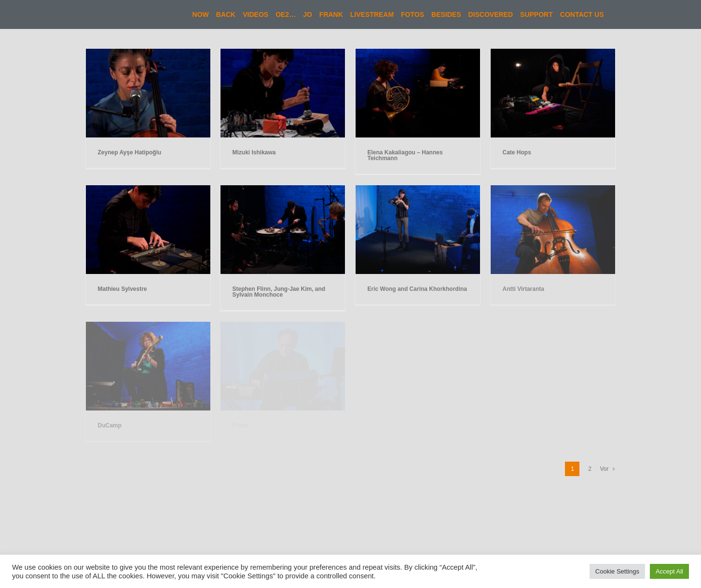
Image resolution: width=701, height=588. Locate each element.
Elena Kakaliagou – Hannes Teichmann (405, 155)
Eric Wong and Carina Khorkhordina (417, 289)
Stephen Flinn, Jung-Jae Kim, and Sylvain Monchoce (279, 292)
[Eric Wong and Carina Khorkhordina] (418, 190)
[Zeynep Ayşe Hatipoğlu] (148, 53)
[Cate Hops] (553, 53)
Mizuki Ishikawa (254, 152)
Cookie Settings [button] (617, 571)
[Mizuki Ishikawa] (283, 53)
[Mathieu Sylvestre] (148, 190)
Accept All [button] (669, 571)
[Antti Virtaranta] (553, 190)
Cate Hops (517, 152)
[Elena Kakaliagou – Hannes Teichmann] (418, 53)
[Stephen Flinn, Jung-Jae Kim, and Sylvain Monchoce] (283, 190)
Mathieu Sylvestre (123, 289)
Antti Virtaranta (523, 289)
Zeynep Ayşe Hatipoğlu (130, 152)
